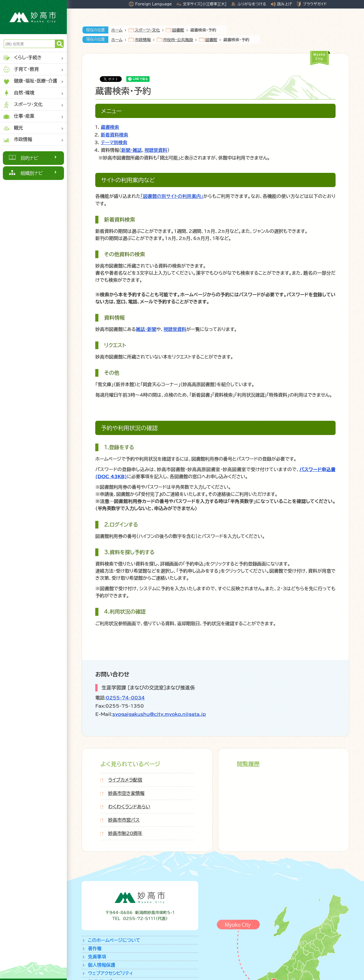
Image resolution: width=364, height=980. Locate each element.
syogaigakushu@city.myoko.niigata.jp (159, 714)
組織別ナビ (32, 173)
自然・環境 (19, 93)
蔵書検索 (110, 127)
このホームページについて (114, 940)
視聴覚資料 (156, 150)
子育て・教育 (21, 70)
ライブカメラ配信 (125, 780)
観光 (13, 128)
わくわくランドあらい (129, 807)
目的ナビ (29, 158)
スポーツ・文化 (23, 105)
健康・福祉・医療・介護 (30, 81)
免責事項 (97, 957)
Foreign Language (153, 4)
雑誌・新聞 (146, 329)
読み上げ (285, 4)
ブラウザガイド (315, 4)
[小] (204, 4)
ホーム (117, 30)
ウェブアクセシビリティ (110, 973)
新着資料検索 (114, 135)
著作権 (95, 948)
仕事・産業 (19, 116)
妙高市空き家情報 (126, 793)
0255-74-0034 (125, 698)
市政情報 (17, 140)
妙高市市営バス (124, 820)
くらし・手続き (22, 58)
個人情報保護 (102, 965)
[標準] (213, 4)
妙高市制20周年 (125, 833)
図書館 (178, 30)
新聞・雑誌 (131, 150)
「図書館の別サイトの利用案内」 (172, 196)
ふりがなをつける (252, 4)
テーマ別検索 (114, 142)
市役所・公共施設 (178, 40)
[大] (223, 4)
